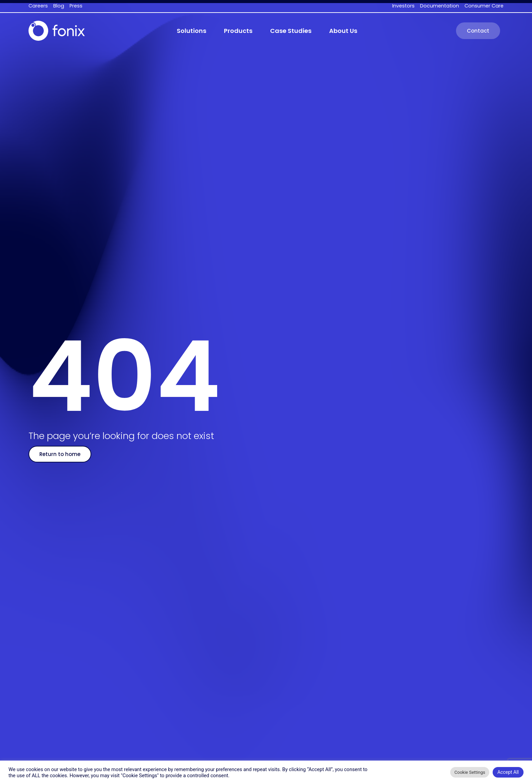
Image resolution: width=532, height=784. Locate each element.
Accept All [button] (508, 772)
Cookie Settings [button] (470, 772)
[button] (192, 31)
